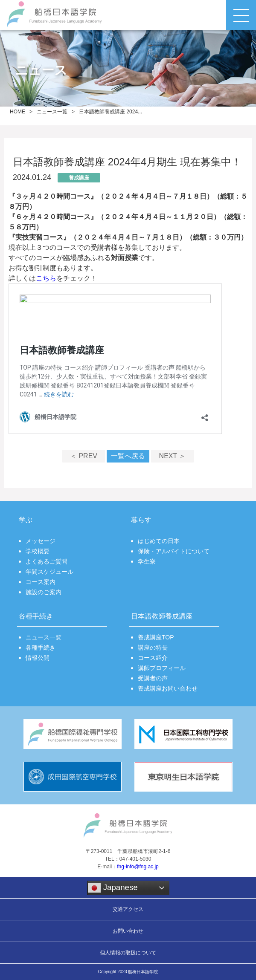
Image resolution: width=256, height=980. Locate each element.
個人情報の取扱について (128, 953)
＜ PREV (84, 456)
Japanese (113, 888)
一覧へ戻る (128, 456)
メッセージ (41, 541)
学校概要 (38, 551)
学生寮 (147, 561)
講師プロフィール (162, 668)
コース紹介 (153, 658)
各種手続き (41, 648)
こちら (46, 278)
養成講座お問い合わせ (168, 688)
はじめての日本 (159, 541)
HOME (17, 112)
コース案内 (41, 582)
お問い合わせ (128, 931)
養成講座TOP (156, 637)
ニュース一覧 (52, 112)
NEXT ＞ (173, 456)
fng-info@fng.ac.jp (138, 867)
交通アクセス (128, 909)
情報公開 (38, 658)
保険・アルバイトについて (174, 551)
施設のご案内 (44, 592)
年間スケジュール (49, 572)
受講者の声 (153, 678)
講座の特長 (153, 648)
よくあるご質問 (47, 561)
